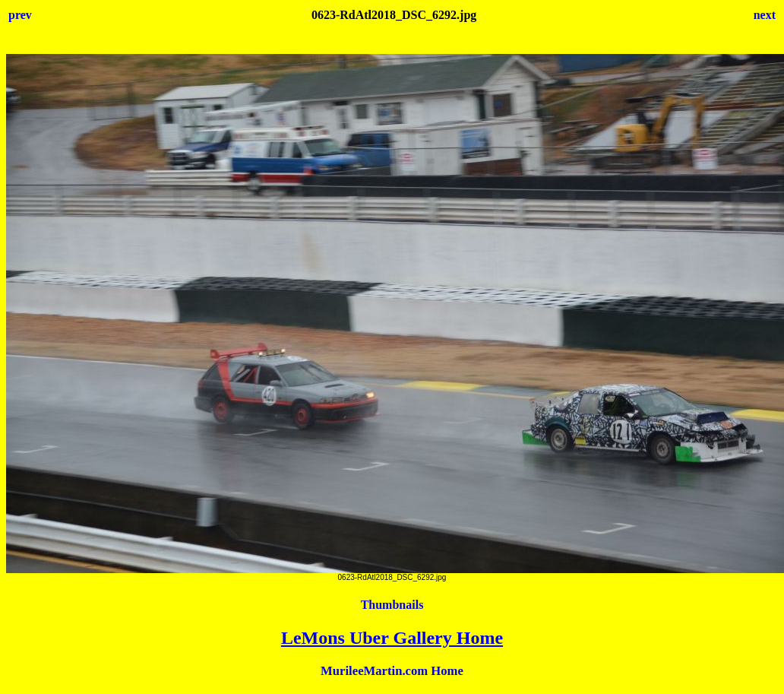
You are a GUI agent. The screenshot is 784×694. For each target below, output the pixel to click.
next (765, 15)
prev (20, 15)
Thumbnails (392, 605)
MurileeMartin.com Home (392, 671)
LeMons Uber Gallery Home (392, 638)
